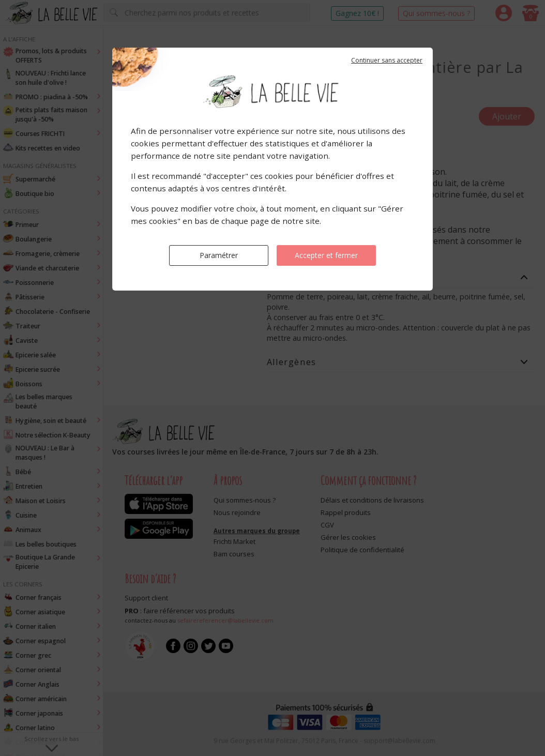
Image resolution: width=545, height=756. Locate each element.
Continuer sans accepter (387, 60)
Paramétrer (219, 255)
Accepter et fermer (326, 255)
